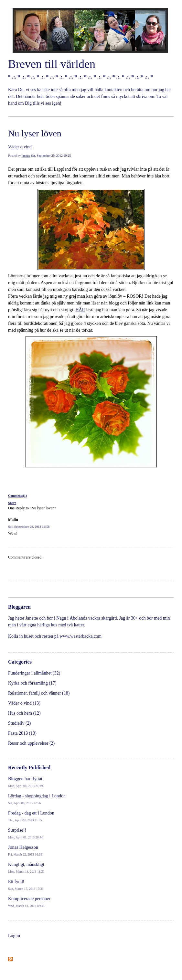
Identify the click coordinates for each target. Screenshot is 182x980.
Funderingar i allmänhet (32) (34, 673)
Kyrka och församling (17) (32, 683)
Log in (14, 936)
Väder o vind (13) (24, 703)
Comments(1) (17, 496)
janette (26, 156)
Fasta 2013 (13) (22, 733)
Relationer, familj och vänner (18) (39, 693)
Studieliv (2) (19, 723)
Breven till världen (52, 64)
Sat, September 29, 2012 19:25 (51, 156)
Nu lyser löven (35, 133)
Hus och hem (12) (24, 713)
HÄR (80, 310)
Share (12, 503)
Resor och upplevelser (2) (31, 743)
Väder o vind (20, 147)
